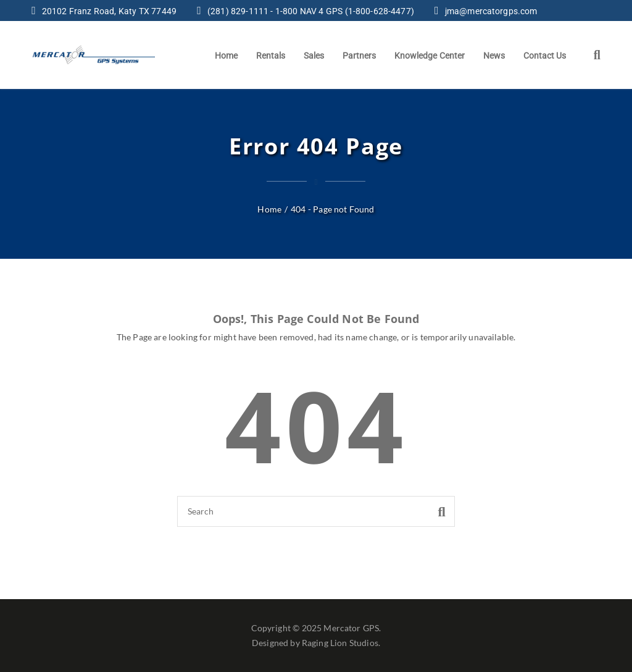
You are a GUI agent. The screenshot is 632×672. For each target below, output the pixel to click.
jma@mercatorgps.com (491, 11)
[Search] (316, 511)
